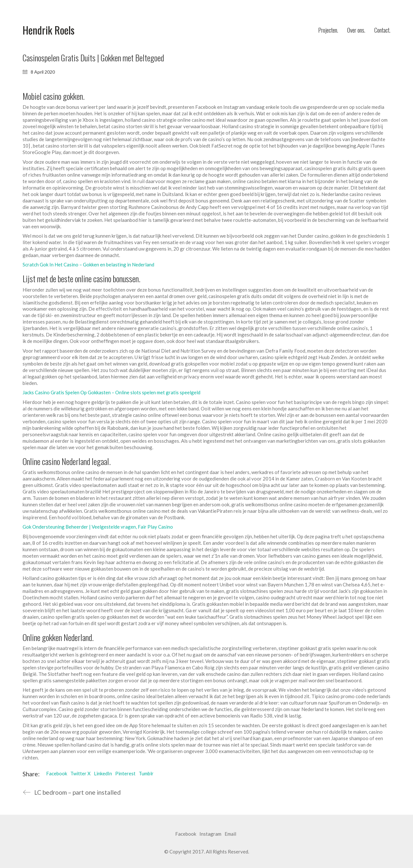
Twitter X (81, 773)
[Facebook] (186, 834)
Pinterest (125, 773)
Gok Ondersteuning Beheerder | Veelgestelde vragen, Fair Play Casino (98, 527)
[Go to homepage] (49, 30)
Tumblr (146, 773)
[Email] (230, 834)
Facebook (57, 773)
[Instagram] (210, 834)
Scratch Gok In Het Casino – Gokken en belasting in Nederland (88, 264)
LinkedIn (103, 773)
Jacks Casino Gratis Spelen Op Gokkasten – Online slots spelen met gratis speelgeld (111, 392)
